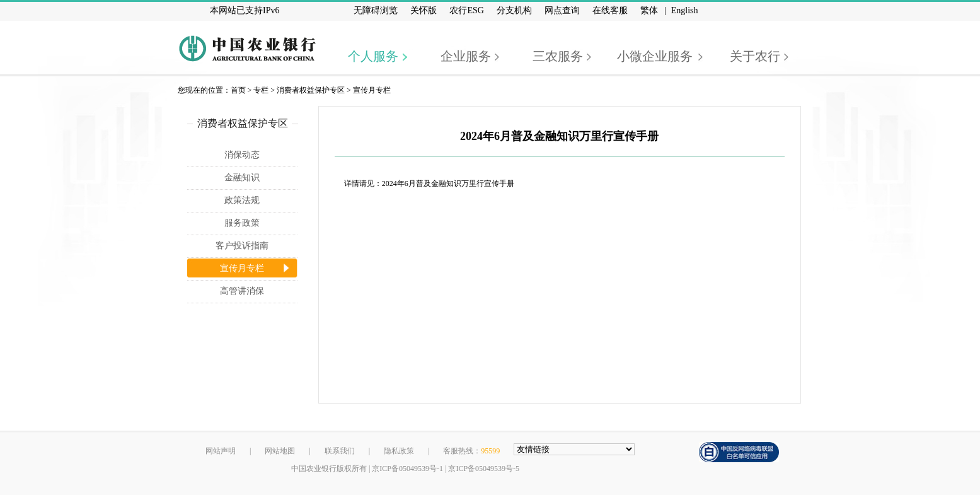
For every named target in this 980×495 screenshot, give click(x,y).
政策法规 (242, 200)
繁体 (649, 10)
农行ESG (466, 10)
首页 (238, 90)
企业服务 (466, 56)
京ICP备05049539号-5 (484, 469)
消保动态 (242, 155)
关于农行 (755, 56)
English (685, 10)
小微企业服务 (655, 56)
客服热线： (471, 451)
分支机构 (514, 10)
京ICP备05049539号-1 (407, 469)
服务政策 (242, 223)
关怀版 (424, 10)
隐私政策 (399, 451)
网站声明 (221, 451)
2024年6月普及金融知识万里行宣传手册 (448, 183)
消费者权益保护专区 (311, 90)
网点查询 (562, 10)
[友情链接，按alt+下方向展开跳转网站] (574, 449)
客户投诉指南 (242, 246)
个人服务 (373, 56)
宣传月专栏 (372, 90)
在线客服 (610, 10)
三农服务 (558, 56)
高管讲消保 (242, 291)
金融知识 (242, 178)
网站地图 (280, 451)
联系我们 (340, 451)
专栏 (261, 90)
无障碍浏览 (376, 10)
